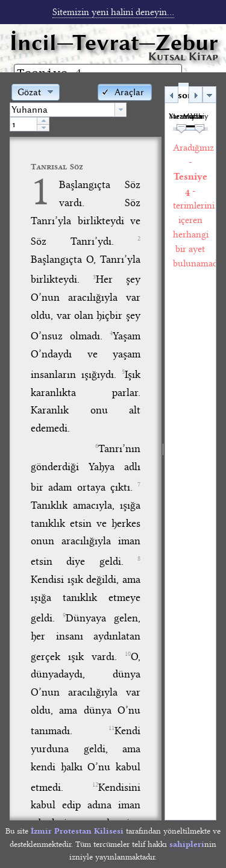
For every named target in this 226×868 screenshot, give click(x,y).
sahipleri (187, 844)
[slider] (181, 129)
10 (128, 654)
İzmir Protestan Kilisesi (77, 831)
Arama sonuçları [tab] (183, 95)
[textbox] (62, 110)
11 (111, 728)
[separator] (163, 451)
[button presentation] (121, 110)
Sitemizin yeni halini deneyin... (113, 12)
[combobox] (68, 110)
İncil (114, 42)
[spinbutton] (24, 124)
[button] (125, 91)
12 (95, 785)
